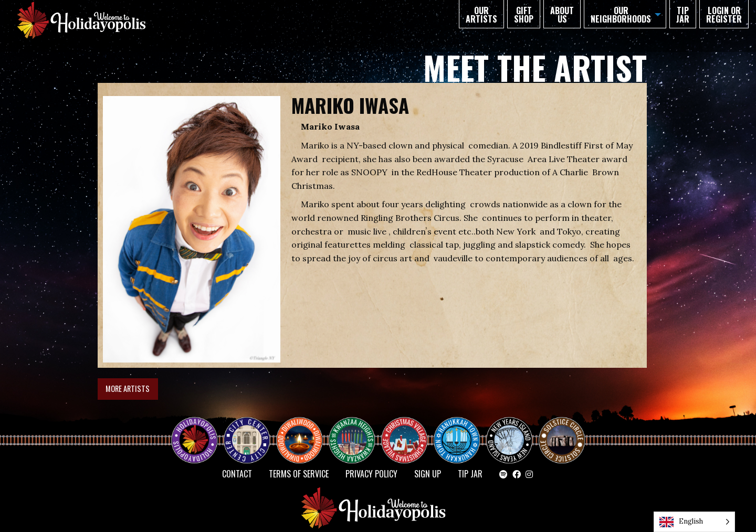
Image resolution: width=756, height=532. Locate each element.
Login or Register (724, 15)
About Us (562, 15)
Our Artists (481, 15)
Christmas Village (408, 431)
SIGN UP (428, 474)
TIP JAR (683, 15)
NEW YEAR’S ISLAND (510, 435)
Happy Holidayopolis (198, 431)
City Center (246, 431)
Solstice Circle (562, 431)
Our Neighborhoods (621, 15)
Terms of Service (299, 474)
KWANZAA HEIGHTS (356, 431)
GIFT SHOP (524, 15)
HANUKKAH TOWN (461, 431)
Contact (237, 474)
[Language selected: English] (694, 522)
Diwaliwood (303, 427)
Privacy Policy (371, 474)
